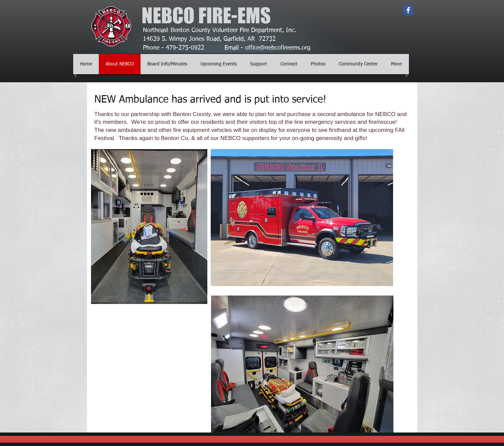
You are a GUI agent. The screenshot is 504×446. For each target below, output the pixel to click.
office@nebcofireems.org (278, 48)
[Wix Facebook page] (408, 10)
